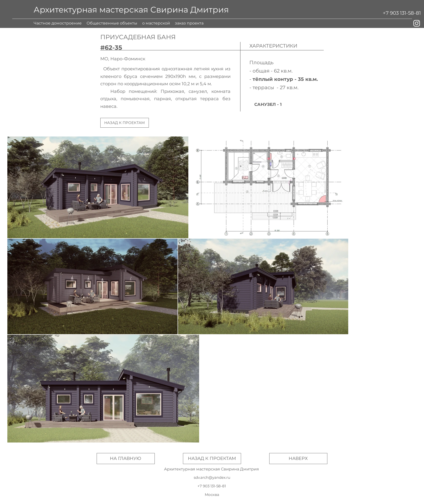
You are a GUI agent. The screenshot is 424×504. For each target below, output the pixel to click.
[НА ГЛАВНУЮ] (126, 459)
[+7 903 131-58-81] (402, 13)
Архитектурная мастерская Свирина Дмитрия (131, 10)
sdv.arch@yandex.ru (212, 477)
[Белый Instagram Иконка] (417, 23)
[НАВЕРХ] (298, 459)
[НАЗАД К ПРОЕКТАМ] (125, 123)
